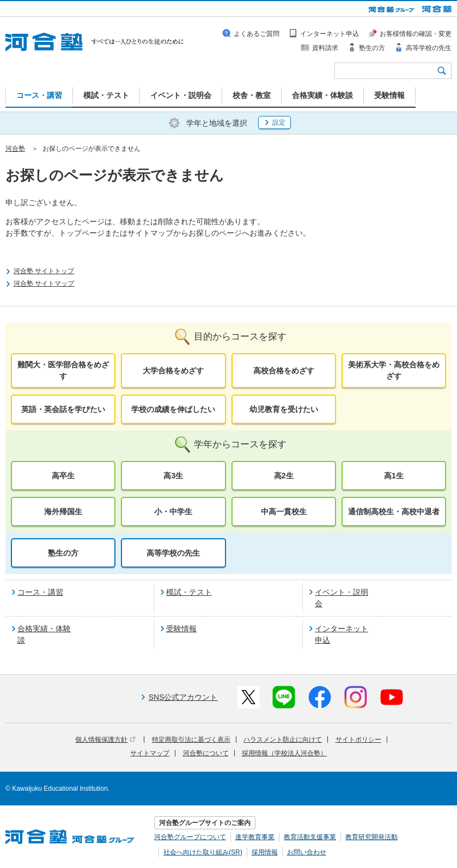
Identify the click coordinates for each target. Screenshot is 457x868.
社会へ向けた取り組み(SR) (203, 852)
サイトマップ (150, 753)
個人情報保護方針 (105, 740)
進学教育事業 (255, 837)
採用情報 (265, 852)
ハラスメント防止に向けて (283, 740)
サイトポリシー (358, 740)
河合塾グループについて (190, 837)
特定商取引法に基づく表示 (191, 740)
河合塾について (206, 753)
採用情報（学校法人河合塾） (284, 753)
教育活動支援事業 (310, 837)
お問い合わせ (307, 852)
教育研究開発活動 (371, 837)
